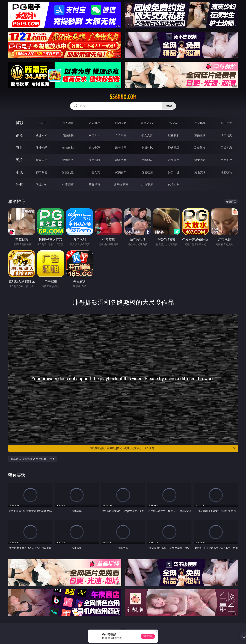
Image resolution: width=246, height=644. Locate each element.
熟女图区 (200, 160)
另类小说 (174, 172)
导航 (19, 184)
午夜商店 (68, 185)
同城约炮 (42, 185)
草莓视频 (94, 185)
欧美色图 (94, 160)
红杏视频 (147, 185)
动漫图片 (121, 160)
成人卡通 (94, 148)
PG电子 (42, 123)
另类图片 (226, 160)
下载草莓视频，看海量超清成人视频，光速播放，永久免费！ (163, 448)
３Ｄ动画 (121, 135)
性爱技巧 (226, 172)
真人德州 (68, 123)
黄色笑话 (200, 172)
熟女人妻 (147, 135)
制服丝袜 (147, 148)
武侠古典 (121, 172)
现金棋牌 (200, 123)
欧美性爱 (121, 148)
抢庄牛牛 (226, 123)
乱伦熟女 (200, 148)
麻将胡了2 (147, 123)
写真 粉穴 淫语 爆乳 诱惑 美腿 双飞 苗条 (33, 459)
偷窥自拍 (42, 160)
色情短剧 (174, 185)
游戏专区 (121, 123)
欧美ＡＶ (94, 135)
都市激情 (42, 172)
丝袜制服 (174, 135)
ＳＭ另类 (226, 135)
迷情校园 (147, 172)
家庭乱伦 (68, 172)
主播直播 (200, 135)
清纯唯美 (174, 160)
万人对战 (94, 123)
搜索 (169, 106)
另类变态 (226, 148)
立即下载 (148, 636)
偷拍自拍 (68, 148)
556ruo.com (123, 97)
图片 (19, 160)
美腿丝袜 (147, 160)
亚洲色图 (68, 160)
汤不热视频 (121, 185)
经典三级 (174, 148)
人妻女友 (94, 172)
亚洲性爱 (42, 148)
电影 (19, 147)
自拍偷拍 (68, 135)
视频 (19, 135)
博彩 (19, 123)
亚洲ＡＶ (42, 135)
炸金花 (174, 123)
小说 (19, 172)
